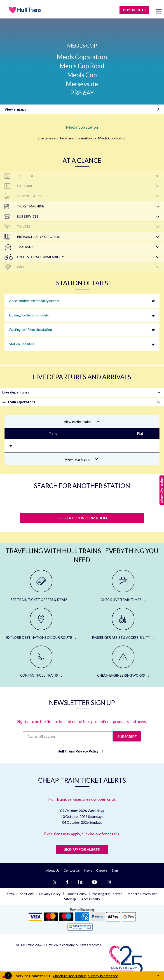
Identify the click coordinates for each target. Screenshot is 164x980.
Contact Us (72, 870)
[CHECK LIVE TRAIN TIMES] (123, 586)
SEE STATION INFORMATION (82, 518)
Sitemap (70, 899)
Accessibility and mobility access (34, 301)
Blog (115, 870)
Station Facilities (22, 344)
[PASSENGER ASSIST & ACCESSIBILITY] (123, 624)
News (88, 870)
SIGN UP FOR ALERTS (82, 849)
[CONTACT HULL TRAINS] (41, 662)
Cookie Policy (76, 894)
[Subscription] (68, 736)
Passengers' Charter (107, 894)
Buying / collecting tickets (29, 315)
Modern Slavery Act (142, 894)
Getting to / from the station (30, 329)
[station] (82, 505)
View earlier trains (82, 422)
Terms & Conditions (19, 894)
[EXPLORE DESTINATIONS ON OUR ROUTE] (41, 624)
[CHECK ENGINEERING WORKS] (123, 662)
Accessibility (91, 899)
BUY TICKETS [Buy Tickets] (134, 10)
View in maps (15, 109)
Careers (102, 870)
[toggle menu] (159, 11)
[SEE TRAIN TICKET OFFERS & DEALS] (41, 586)
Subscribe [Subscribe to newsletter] (127, 736)
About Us (53, 870)
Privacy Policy (50, 894)
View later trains (81, 459)
